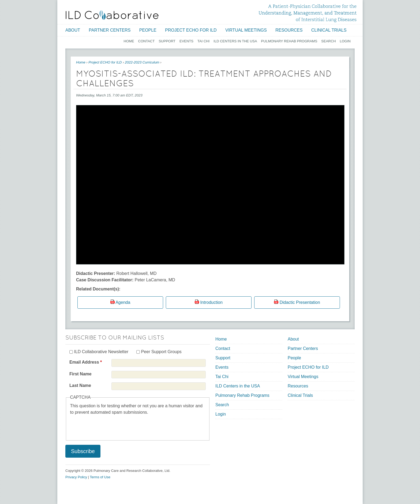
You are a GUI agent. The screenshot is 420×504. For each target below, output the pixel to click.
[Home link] (112, 15)
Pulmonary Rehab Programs (289, 41)
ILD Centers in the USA (235, 41)
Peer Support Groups (161, 352)
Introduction (211, 302)
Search (328, 41)
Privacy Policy (76, 477)
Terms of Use (100, 477)
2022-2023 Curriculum (142, 62)
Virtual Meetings (246, 30)
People (148, 30)
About (73, 30)
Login (345, 41)
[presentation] (111, 426)
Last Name (80, 385)
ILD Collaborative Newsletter (101, 352)
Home (129, 41)
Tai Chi (203, 41)
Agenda (123, 302)
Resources (289, 30)
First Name (80, 374)
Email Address (86, 362)
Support (167, 41)
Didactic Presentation (300, 302)
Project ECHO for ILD (191, 30)
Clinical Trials (329, 30)
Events (186, 41)
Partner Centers (110, 30)
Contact (147, 41)
